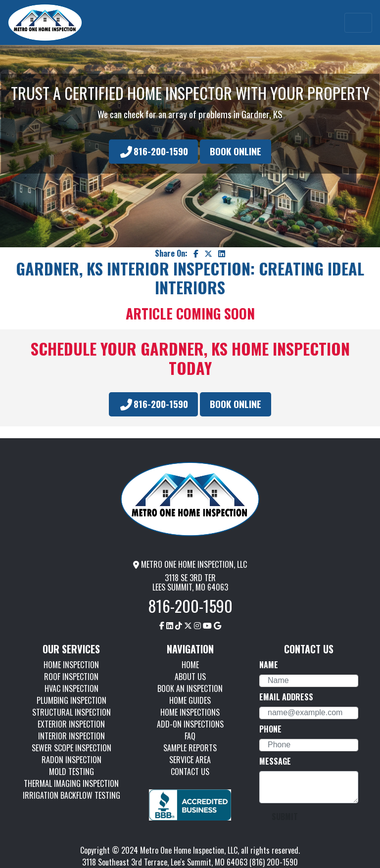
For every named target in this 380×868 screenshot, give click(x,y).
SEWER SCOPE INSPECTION (71, 748)
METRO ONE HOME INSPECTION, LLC (190, 564)
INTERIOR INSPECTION (71, 736)
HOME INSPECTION (71, 665)
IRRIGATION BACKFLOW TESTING (71, 795)
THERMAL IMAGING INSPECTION (71, 783)
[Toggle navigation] (358, 23)
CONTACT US (190, 772)
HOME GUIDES (190, 700)
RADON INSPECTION (71, 760)
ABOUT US (190, 677)
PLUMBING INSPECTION (71, 700)
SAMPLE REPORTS (190, 748)
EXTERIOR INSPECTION (71, 724)
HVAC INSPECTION (71, 688)
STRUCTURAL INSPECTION (71, 712)
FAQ (190, 736)
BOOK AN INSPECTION (190, 688)
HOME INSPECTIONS (190, 712)
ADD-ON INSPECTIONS (190, 724)
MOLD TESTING (71, 772)
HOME (190, 665)
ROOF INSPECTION (71, 677)
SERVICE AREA (190, 760)
